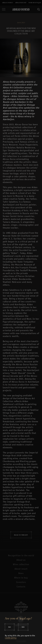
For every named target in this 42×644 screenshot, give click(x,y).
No (10, 627)
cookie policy (11, 638)
